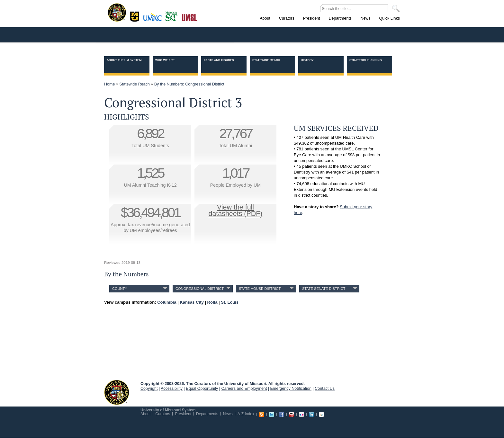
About (145, 414)
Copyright (149, 389)
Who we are (165, 60)
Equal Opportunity (202, 389)
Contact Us (325, 389)
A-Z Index (246, 414)
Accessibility (172, 389)
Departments (207, 414)
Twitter (272, 415)
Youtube (292, 415)
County (120, 289)
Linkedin (311, 415)
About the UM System (124, 60)
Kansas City (154, 19)
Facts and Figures (219, 60)
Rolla (173, 16)
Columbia (135, 16)
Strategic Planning (366, 60)
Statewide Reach (266, 60)
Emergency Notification (291, 389)
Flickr (301, 415)
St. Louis (190, 17)
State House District (260, 289)
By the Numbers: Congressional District (189, 84)
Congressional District (200, 289)
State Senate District (324, 289)
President (183, 414)
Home (109, 84)
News (228, 414)
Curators (163, 414)
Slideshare (321, 415)
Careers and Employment (244, 389)
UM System (117, 392)
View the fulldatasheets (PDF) (236, 210)
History (307, 60)
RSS (262, 415)
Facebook (282, 415)
